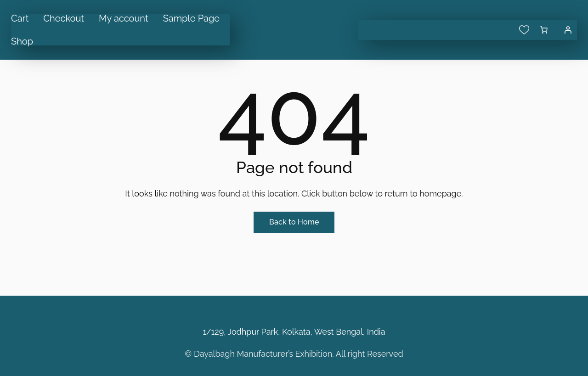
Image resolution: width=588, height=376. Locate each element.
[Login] (568, 30)
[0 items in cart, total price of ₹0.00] (544, 30)
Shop (22, 41)
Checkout (64, 18)
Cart (20, 18)
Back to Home (294, 222)
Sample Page (191, 18)
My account (124, 18)
